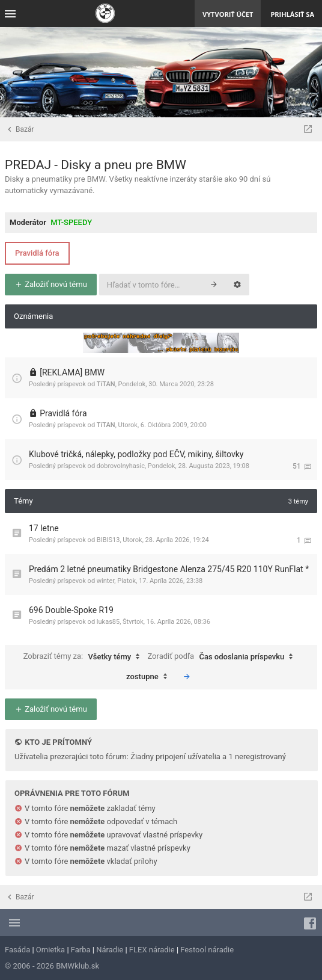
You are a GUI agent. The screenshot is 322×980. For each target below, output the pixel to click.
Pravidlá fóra (37, 253)
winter (106, 581)
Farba (81, 950)
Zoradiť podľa (223, 657)
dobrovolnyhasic (121, 466)
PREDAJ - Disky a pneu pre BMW (96, 165)
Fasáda (17, 950)
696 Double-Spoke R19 (71, 610)
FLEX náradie (152, 950)
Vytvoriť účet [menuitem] (228, 14)
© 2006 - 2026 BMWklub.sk (52, 966)
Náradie (110, 950)
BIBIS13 (108, 540)
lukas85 (108, 622)
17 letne (44, 528)
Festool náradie (207, 950)
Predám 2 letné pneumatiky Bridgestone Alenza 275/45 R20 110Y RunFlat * (169, 569)
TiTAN (106, 384)
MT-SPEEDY (71, 222)
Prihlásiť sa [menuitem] (292, 14)
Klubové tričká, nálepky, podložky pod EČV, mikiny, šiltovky (136, 454)
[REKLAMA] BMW (72, 372)
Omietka (50, 950)
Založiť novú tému (51, 284)
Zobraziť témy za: (85, 657)
